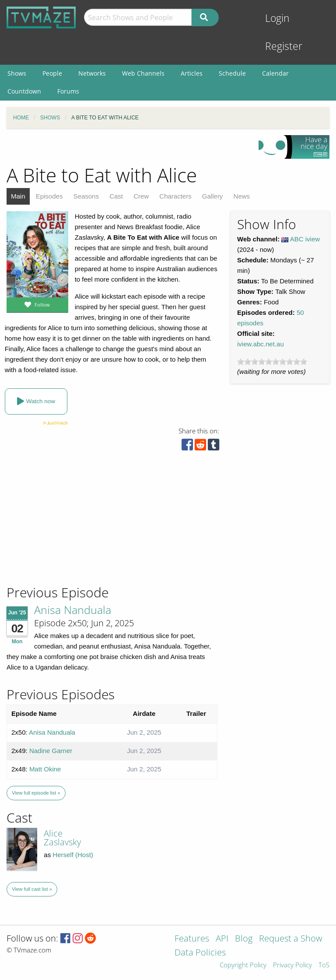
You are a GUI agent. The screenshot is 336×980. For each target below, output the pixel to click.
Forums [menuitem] (68, 91)
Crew (141, 196)
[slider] (272, 362)
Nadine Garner (51, 751)
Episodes (49, 196)
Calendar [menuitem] (275, 73)
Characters (175, 196)
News (242, 196)
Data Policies (200, 953)
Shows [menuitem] (17, 73)
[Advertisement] (70, 525)
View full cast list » (32, 889)
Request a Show (290, 939)
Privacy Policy (292, 965)
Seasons (86, 196)
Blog (244, 939)
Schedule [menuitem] (232, 73)
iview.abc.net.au (261, 344)
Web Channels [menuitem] (143, 73)
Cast (116, 196)
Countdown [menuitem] (24, 91)
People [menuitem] (52, 73)
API (222, 939)
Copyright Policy (243, 965)
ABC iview (305, 239)
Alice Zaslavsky (62, 838)
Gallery (213, 196)
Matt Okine (45, 769)
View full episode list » (36, 793)
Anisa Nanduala (73, 610)
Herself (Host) (73, 855)
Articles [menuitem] (192, 73)
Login (277, 18)
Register (284, 46)
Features (192, 939)
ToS (324, 965)
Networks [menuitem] (92, 73)
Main (18, 196)
